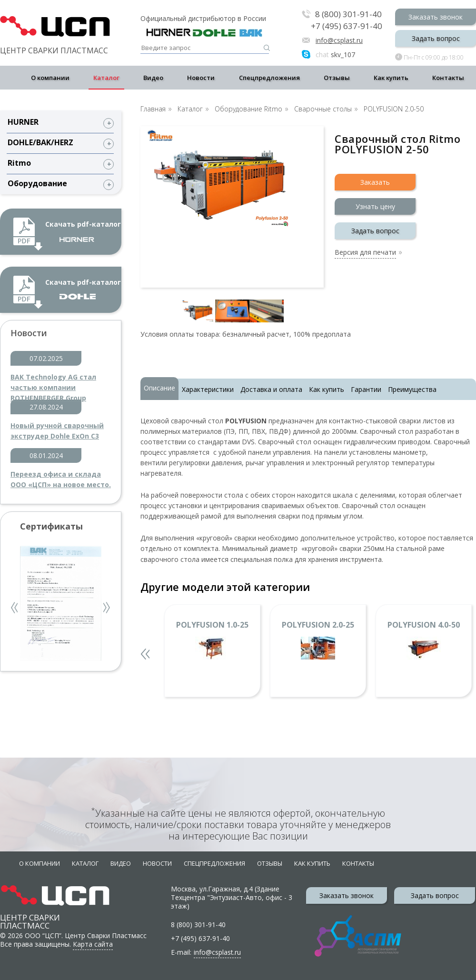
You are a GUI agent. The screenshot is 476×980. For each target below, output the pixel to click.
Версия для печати (365, 253)
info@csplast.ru (339, 40)
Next (107, 609)
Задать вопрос (436, 38)
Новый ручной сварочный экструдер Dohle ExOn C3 (57, 431)
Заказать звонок (436, 17)
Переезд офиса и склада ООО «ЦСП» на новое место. (61, 479)
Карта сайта (93, 944)
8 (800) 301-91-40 (348, 15)
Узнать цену (375, 206)
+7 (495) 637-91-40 (347, 26)
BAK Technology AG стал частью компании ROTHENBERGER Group (53, 383)
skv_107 (335, 55)
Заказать (375, 182)
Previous (15, 609)
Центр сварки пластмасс (30, 913)
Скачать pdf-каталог (83, 231)
